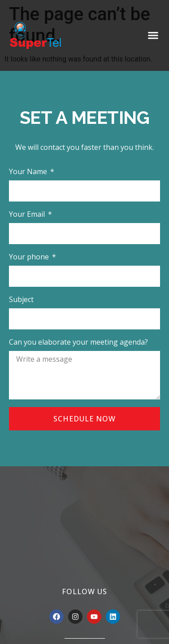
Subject (21, 299)
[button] (153, 35)
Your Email (28, 214)
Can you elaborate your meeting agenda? (78, 342)
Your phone (30, 257)
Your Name (29, 171)
